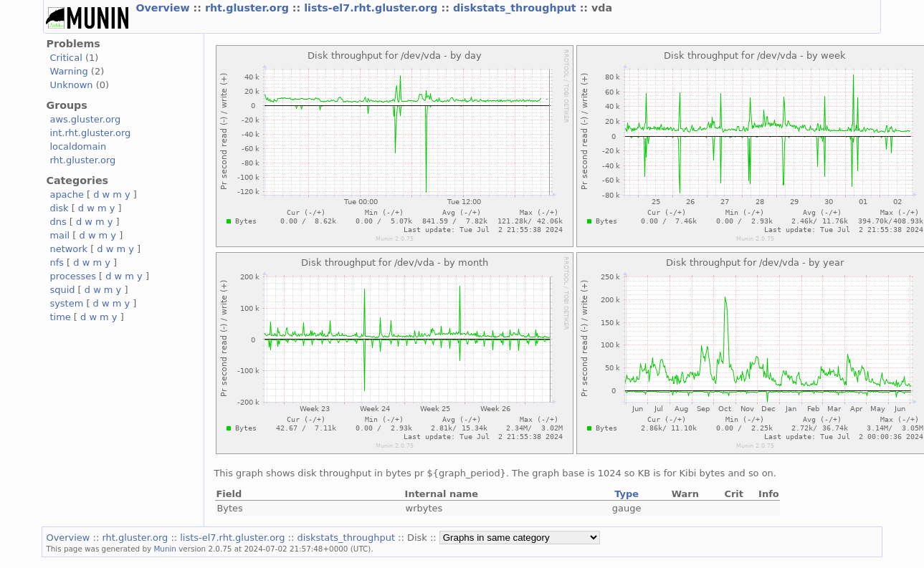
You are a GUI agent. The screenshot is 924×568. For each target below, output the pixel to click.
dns (58, 222)
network (68, 249)
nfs (57, 263)
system (66, 303)
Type (627, 494)
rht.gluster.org (249, 8)
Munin (165, 549)
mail (59, 235)
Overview (164, 8)
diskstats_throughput (516, 8)
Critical (66, 58)
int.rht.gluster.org (90, 133)
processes (73, 276)
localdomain (78, 146)
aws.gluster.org (85, 119)
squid (62, 290)
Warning (68, 71)
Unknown (71, 85)
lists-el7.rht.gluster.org (372, 8)
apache (66, 194)
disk (59, 208)
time (60, 317)
